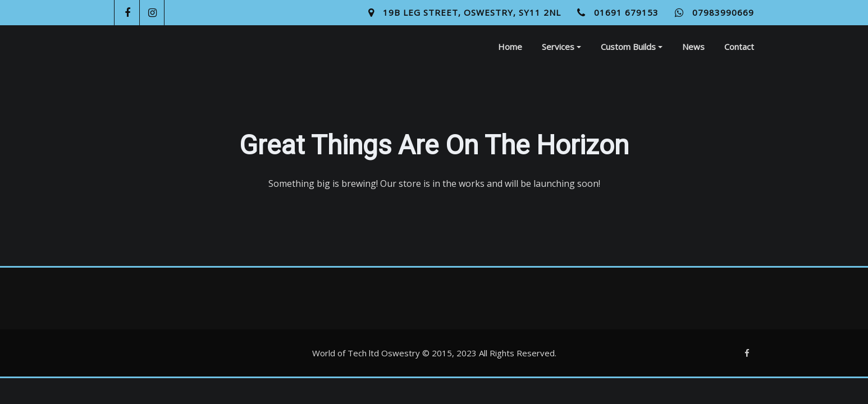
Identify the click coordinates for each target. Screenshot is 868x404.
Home (510, 47)
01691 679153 (626, 12)
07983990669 (723, 12)
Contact (739, 47)
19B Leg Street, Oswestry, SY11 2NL (472, 12)
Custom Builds (632, 47)
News (693, 47)
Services (561, 47)
